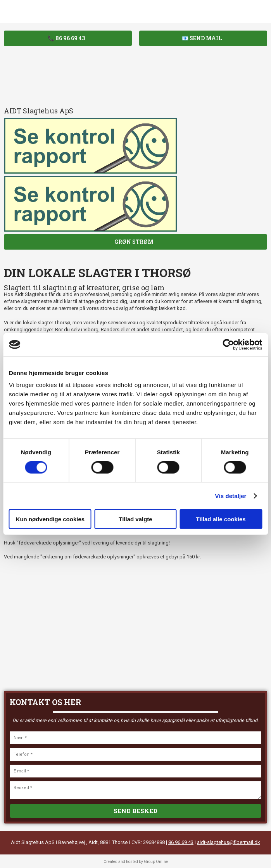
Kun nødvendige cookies (50, 519)
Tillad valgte (135, 519)
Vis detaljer (231, 496)
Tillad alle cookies (221, 519)
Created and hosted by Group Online (136, 862)
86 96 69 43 (181, 842)
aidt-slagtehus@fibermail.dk (229, 842)
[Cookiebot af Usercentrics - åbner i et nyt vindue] (228, 344)
